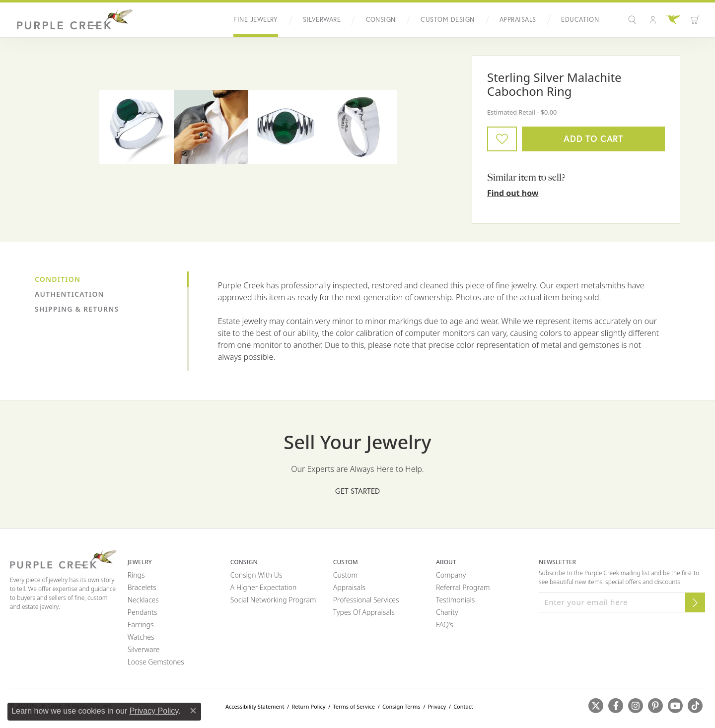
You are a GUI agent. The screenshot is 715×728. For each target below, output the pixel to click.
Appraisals (518, 20)
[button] (633, 20)
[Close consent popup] (193, 711)
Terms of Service (354, 706)
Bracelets (142, 587)
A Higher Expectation (264, 587)
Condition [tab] (58, 279)
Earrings (141, 625)
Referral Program (463, 587)
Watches (141, 637)
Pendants (143, 612)
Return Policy (308, 706)
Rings (136, 575)
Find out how (513, 193)
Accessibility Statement (255, 706)
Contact (463, 706)
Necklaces (143, 600)
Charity (447, 612)
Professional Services (366, 600)
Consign (381, 20)
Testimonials (455, 600)
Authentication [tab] (70, 294)
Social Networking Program (273, 600)
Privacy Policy (154, 711)
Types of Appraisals (364, 612)
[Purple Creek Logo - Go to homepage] (72, 20)
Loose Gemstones (156, 662)
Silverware (322, 20)
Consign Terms (401, 706)
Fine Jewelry (256, 20)
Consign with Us (256, 575)
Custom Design (447, 20)
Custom (345, 575)
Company (451, 575)
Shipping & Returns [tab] (77, 309)
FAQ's (445, 625)
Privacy (437, 706)
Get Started (357, 491)
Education (580, 20)
